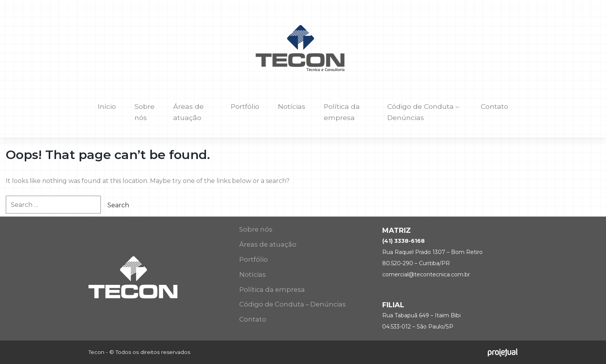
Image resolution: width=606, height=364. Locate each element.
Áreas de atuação (188, 112)
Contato (495, 106)
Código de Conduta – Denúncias (423, 112)
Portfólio (245, 106)
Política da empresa (342, 112)
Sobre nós (145, 112)
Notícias (292, 106)
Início (107, 106)
